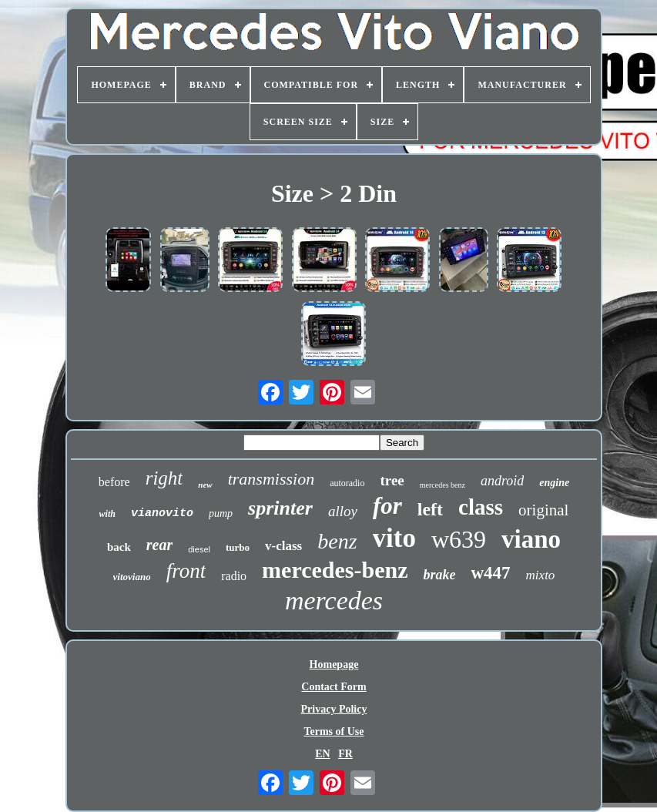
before (114, 482)
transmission (271, 479)
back (119, 547)
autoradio (347, 483)
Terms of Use (334, 731)
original (543, 510)
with (107, 514)
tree (392, 480)
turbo (238, 547)
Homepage (334, 664)
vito (394, 538)
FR (345, 754)
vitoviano (132, 577)
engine (554, 483)
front (186, 571)
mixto (541, 575)
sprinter (280, 508)
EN (322, 754)
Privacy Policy (334, 709)
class (481, 507)
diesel (199, 549)
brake (439, 575)
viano (531, 539)
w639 (459, 539)
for (387, 506)
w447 (490, 573)
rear (159, 545)
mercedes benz (442, 485)
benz (337, 541)
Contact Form (334, 687)
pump (221, 513)
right (164, 478)
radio (234, 576)
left (430, 509)
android (502, 481)
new (205, 485)
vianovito (162, 513)
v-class (283, 546)
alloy (343, 511)
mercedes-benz (335, 570)
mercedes (334, 601)
